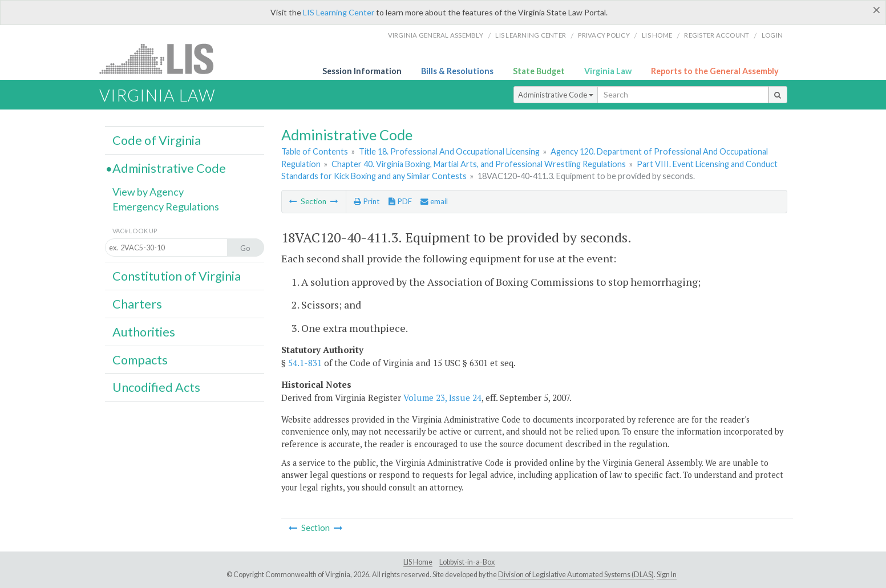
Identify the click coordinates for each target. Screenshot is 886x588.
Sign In (667, 575)
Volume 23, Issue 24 (442, 398)
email (434, 201)
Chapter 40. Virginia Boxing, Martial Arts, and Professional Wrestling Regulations (479, 164)
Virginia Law (608, 71)
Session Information (362, 71)
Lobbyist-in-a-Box (467, 562)
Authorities (144, 332)
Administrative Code (556, 95)
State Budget (539, 71)
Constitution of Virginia (177, 276)
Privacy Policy (604, 35)
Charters (137, 304)
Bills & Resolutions (457, 71)
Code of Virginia (157, 140)
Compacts (140, 360)
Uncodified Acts (156, 387)
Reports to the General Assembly (715, 71)
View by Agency (148, 192)
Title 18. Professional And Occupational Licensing (449, 151)
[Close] (877, 10)
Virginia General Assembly (436, 35)
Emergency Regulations (166, 206)
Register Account (717, 35)
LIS (163, 58)
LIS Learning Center (339, 12)
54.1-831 (305, 363)
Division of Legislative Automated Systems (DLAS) (576, 575)
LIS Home (418, 562)
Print (367, 201)
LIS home (657, 35)
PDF (400, 201)
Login (772, 35)
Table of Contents (315, 151)
